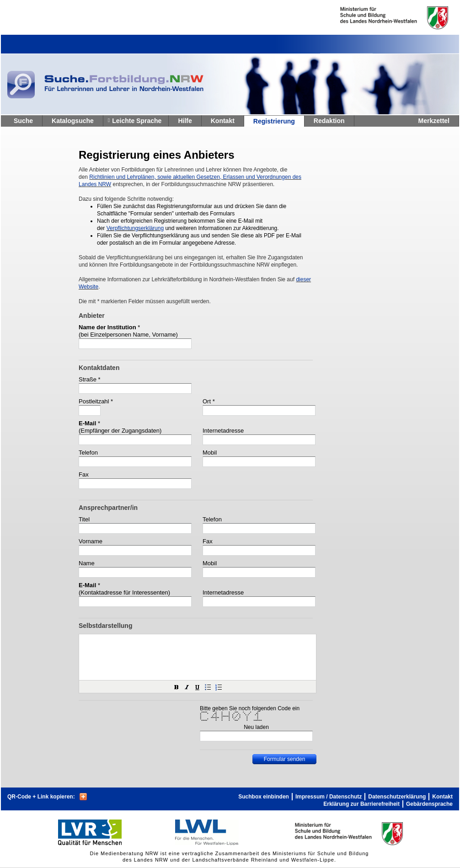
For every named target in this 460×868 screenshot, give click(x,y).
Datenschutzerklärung (397, 797)
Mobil (210, 453)
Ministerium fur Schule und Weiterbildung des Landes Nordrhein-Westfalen (379, 18)
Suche (23, 121)
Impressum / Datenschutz (329, 797)
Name (87, 563)
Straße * (90, 379)
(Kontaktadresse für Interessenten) (124, 592)
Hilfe (185, 121)
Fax (84, 474)
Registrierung (274, 121)
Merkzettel (434, 121)
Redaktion (329, 121)
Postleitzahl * (96, 401)
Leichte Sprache (137, 121)
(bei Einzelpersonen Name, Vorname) (128, 335)
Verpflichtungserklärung (135, 228)
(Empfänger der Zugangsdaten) (120, 431)
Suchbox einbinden (264, 797)
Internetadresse (223, 431)
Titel (84, 519)
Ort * (209, 401)
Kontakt (223, 121)
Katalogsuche (73, 121)
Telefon (88, 453)
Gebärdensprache (429, 804)
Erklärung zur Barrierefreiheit (361, 804)
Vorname (91, 541)
